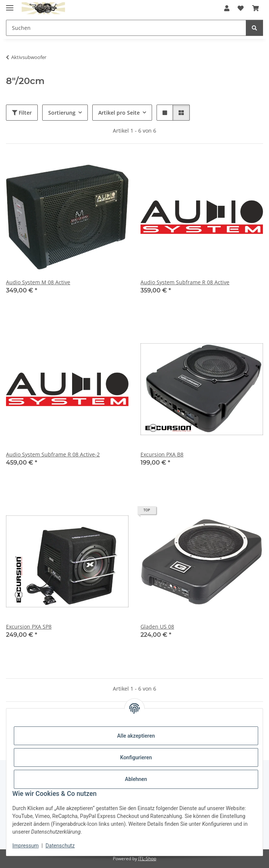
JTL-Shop (147, 858)
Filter (22, 113)
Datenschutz (60, 846)
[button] (227, 8)
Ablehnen (136, 779)
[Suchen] (254, 28)
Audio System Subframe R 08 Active (185, 282)
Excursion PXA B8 (162, 454)
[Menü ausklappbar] (10, 5)
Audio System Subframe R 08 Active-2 (53, 454)
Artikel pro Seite (119, 113)
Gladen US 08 (157, 627)
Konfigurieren (136, 757)
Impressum (25, 846)
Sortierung (62, 113)
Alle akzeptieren (136, 736)
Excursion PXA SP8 (29, 627)
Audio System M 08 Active (38, 282)
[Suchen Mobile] (126, 28)
